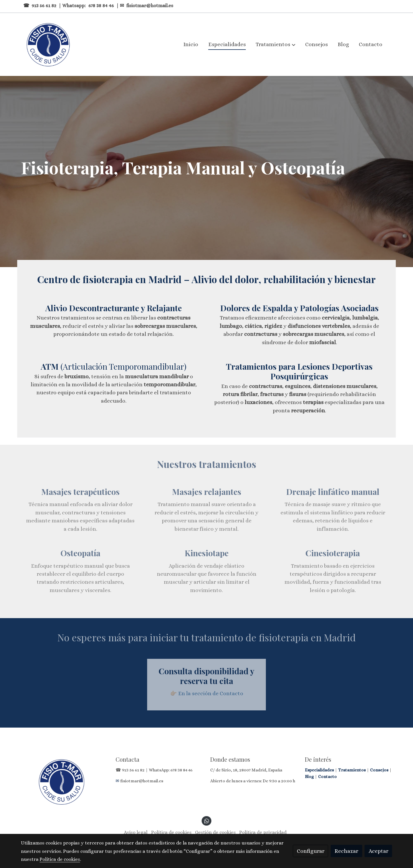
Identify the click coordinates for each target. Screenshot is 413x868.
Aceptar (378, 851)
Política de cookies (171, 832)
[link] (48, 44)
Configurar (311, 851)
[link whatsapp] (206, 821)
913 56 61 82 (44, 6)
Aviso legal (136, 832)
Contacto (327, 777)
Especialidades (320, 770)
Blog (310, 777)
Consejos (380, 770)
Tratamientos (352, 770)
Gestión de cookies (215, 832)
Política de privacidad (263, 832)
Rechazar (346, 851)
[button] (276, 44)
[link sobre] (65, 782)
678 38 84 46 (102, 6)
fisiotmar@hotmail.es (150, 6)
